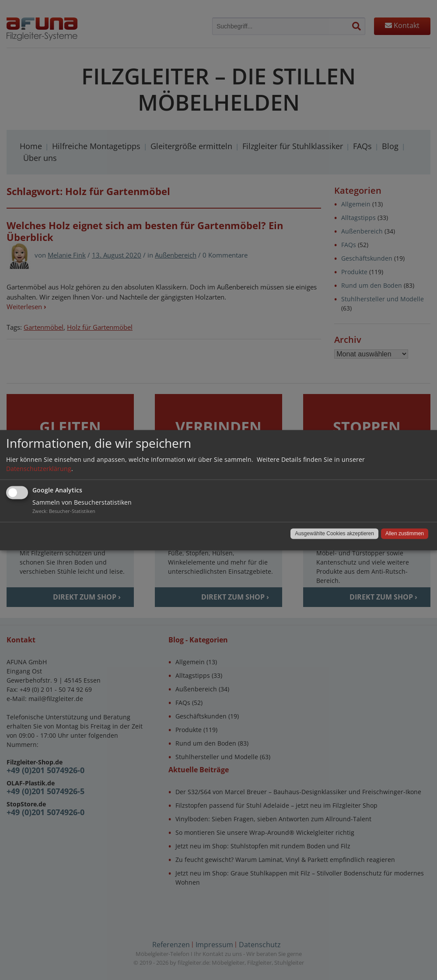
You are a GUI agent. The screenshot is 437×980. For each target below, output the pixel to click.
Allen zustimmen (405, 534)
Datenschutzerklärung (39, 469)
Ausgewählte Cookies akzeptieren (334, 534)
